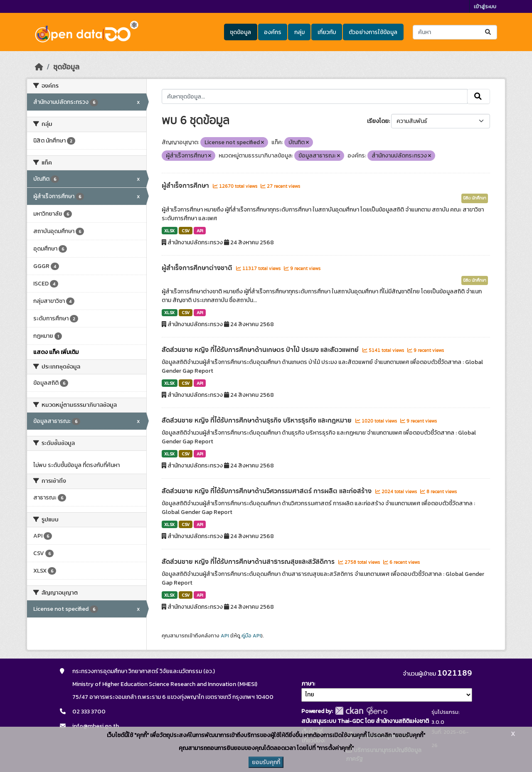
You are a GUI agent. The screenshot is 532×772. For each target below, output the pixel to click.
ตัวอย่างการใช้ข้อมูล (373, 32)
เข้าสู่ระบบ (485, 6)
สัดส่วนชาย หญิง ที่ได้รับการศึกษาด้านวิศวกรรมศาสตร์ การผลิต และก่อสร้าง (267, 491)
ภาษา (308, 684)
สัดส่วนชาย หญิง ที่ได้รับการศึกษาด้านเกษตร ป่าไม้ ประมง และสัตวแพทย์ (261, 350)
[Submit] (489, 32)
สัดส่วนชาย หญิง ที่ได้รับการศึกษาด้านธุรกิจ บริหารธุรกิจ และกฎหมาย (257, 420)
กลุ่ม (299, 32)
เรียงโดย (378, 121)
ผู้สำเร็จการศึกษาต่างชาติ (198, 268)
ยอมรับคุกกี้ (266, 762)
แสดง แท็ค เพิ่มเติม (56, 352)
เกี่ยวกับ (327, 32)
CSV (186, 231)
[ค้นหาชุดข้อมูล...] (455, 32)
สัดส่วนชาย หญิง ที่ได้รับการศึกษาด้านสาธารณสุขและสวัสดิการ (249, 562)
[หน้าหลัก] (39, 67)
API (200, 231)
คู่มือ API (251, 636)
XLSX (169, 231)
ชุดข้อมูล (240, 32)
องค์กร (273, 32)
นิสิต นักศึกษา (475, 198)
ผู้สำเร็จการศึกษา (186, 186)
